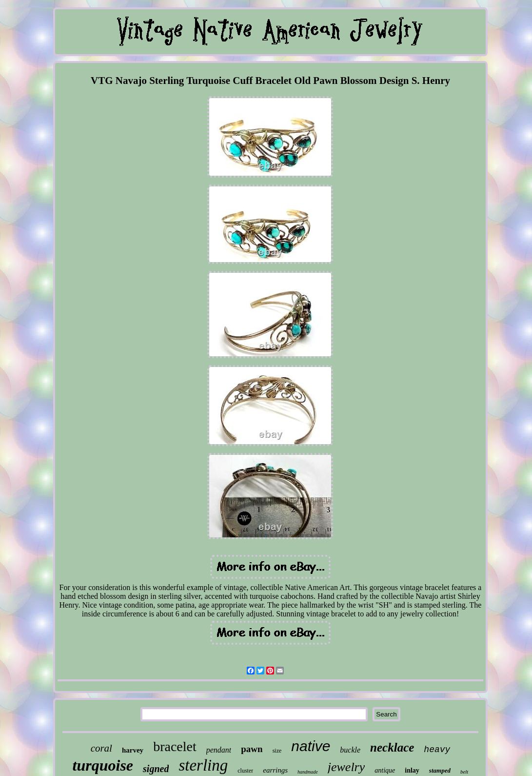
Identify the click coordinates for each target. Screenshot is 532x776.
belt (464, 772)
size (277, 751)
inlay (412, 770)
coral (101, 748)
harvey (133, 750)
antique (385, 770)
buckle (350, 750)
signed (156, 769)
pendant (219, 750)
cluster (245, 771)
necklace (392, 747)
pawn (252, 749)
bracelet (175, 746)
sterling (203, 765)
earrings (275, 770)
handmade (308, 772)
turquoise (103, 765)
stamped (440, 770)
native (311, 746)
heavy (437, 750)
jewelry (346, 767)
